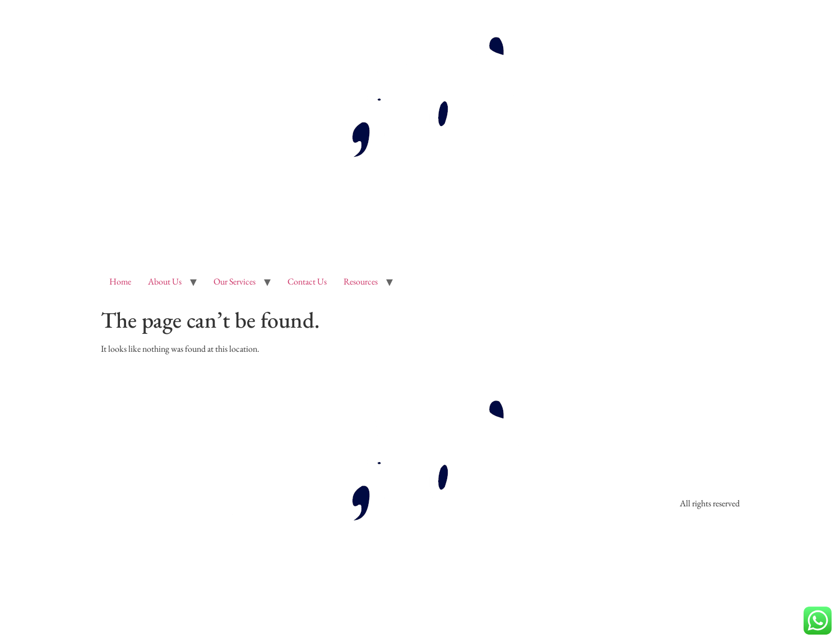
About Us (165, 281)
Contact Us (307, 281)
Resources (361, 281)
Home (120, 281)
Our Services (235, 281)
